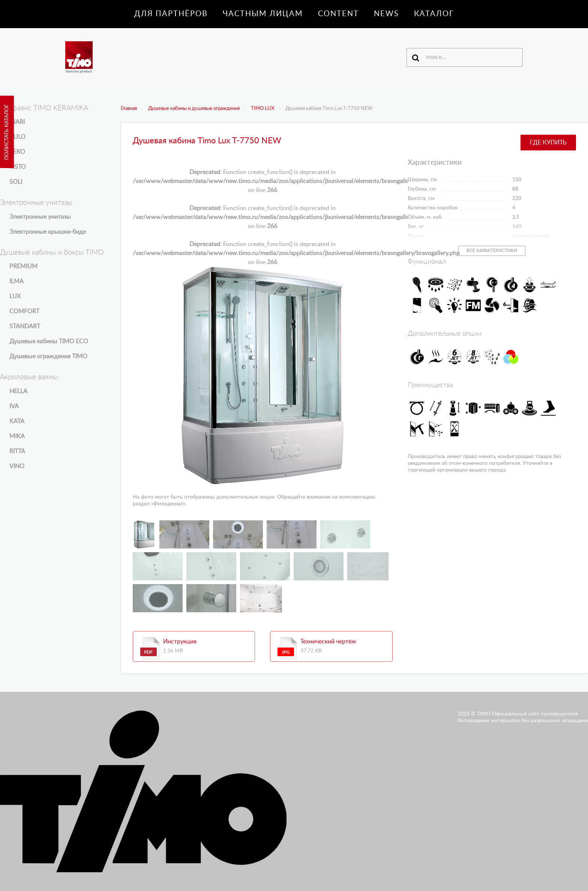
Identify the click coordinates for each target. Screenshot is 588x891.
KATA (17, 421)
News (386, 14)
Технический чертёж (328, 642)
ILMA (16, 281)
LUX (15, 296)
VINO (17, 466)
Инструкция (180, 642)
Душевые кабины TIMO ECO (49, 341)
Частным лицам (263, 14)
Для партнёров (171, 14)
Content (338, 14)
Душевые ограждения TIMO (48, 356)
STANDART (25, 326)
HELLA (18, 391)
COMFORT (24, 311)
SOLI (16, 182)
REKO (17, 152)
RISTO (18, 167)
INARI (17, 122)
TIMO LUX (262, 109)
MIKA (17, 436)
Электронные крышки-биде (48, 232)
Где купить (548, 143)
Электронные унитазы (40, 217)
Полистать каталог (7, 132)
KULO (17, 137)
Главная (129, 109)
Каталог (434, 14)
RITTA (17, 451)
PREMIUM (23, 266)
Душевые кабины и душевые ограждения (194, 109)
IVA (14, 406)
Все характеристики (492, 251)
